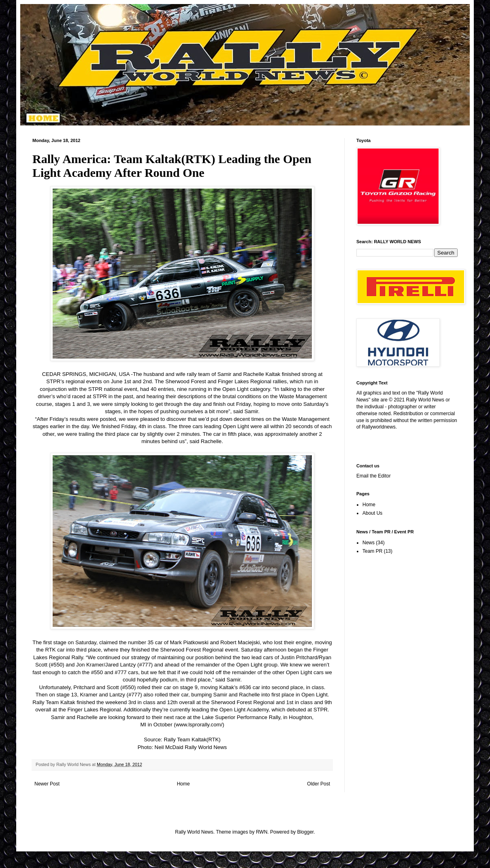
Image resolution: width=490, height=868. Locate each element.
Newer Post (47, 784)
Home (183, 784)
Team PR (372, 551)
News (369, 543)
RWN (262, 832)
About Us (372, 513)
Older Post (318, 784)
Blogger (306, 832)
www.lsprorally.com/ (199, 725)
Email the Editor (374, 476)
